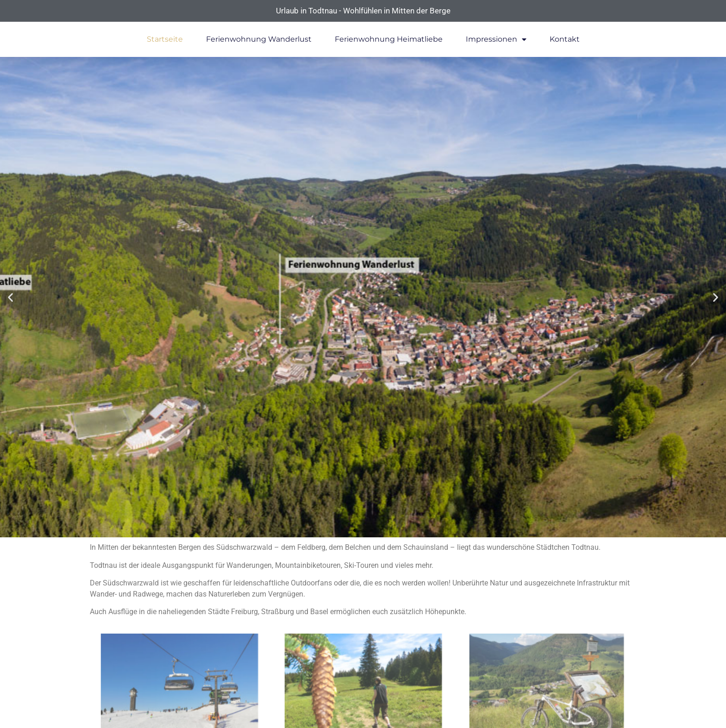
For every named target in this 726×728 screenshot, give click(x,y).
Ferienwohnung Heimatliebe (389, 39)
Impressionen (496, 39)
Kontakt (565, 39)
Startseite (165, 39)
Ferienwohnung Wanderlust (259, 39)
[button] (10, 297)
